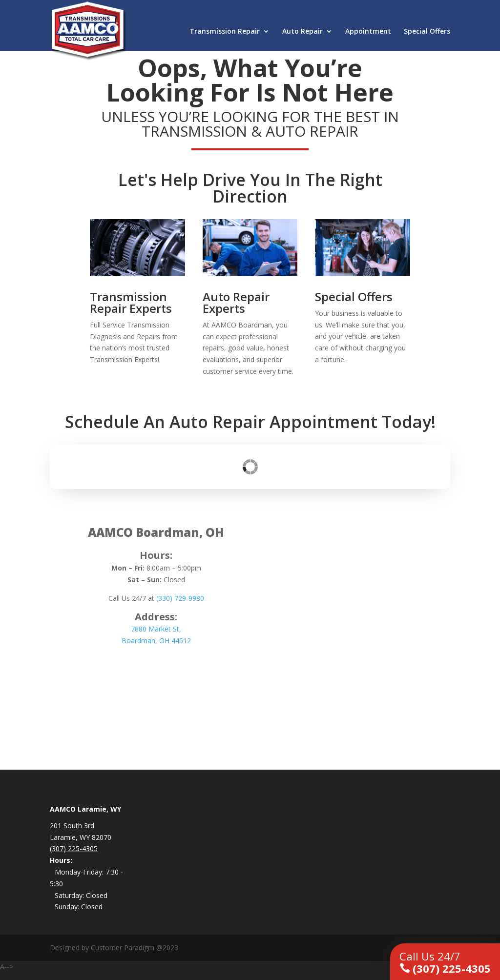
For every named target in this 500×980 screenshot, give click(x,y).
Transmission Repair (225, 32)
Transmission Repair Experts (131, 302)
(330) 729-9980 (180, 598)
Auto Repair (302, 32)
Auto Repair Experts (236, 302)
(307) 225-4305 (445, 962)
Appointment (368, 32)
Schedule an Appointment (156, 668)
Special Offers (427, 32)
